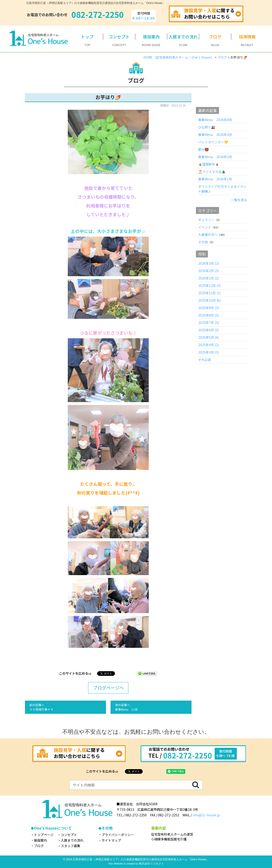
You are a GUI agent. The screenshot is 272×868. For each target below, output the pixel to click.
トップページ (44, 835)
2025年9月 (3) (209, 308)
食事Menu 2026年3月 (215, 135)
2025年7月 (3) (209, 323)
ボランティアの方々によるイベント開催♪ (222, 189)
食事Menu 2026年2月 (215, 157)
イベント (205, 227)
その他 (203, 242)
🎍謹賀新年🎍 (209, 164)
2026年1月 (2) (209, 278)
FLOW (183, 40)
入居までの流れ (72, 840)
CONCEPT (119, 40)
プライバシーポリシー (118, 835)
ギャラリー (206, 220)
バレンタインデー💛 (213, 142)
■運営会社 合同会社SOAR (137, 804)
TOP (87, 40)
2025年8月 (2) (209, 315)
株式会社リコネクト (151, 864)
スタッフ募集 (71, 846)
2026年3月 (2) (209, 263)
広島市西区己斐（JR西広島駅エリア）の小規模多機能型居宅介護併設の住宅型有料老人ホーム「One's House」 (96, 3)
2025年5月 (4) (209, 337)
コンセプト (69, 835)
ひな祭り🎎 (207, 127)
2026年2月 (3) (209, 271)
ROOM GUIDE (151, 40)
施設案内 (40, 840)
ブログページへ (108, 688)
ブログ (39, 846)
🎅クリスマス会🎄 (212, 172)
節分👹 (203, 149)
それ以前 (205, 360)
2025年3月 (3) (209, 352)
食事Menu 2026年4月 (215, 120)
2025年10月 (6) (209, 300)
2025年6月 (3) (209, 330)
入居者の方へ (208, 235)
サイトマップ (111, 840)
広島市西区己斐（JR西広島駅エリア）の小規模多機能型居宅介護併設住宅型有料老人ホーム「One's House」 (141, 859)
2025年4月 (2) (209, 345)
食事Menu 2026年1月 (215, 179)
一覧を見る (239, 200)
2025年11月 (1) (209, 293)
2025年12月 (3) (209, 285)
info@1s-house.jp (206, 815)
